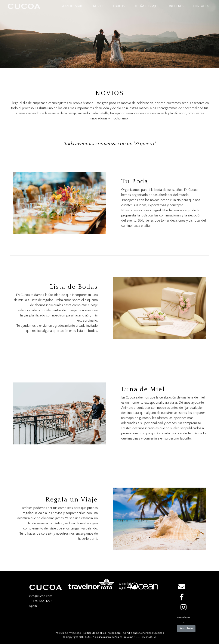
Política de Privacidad (68, 633)
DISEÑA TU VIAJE (145, 6)
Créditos (159, 633)
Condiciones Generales (137, 633)
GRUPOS (119, 6)
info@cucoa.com (41, 596)
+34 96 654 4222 (41, 601)
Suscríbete (186, 628)
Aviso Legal (115, 633)
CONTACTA (201, 6)
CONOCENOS (175, 6)
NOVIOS (99, 6)
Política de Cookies (94, 633)
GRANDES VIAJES (73, 6)
